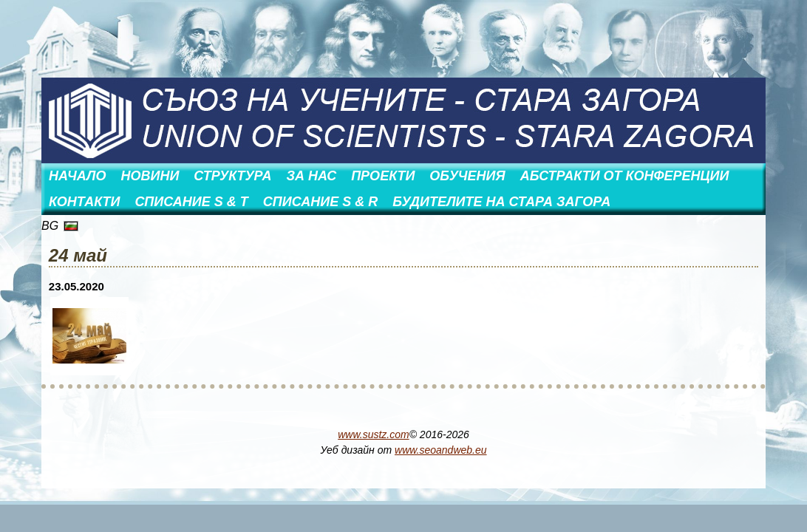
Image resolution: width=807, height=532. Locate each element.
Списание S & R (320, 202)
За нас (312, 176)
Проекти (383, 176)
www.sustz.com (373, 434)
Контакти (84, 202)
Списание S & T (191, 202)
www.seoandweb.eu (441, 450)
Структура (232, 176)
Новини (150, 176)
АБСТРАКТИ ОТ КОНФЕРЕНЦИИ (625, 176)
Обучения (467, 176)
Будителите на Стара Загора (501, 202)
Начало (77, 176)
